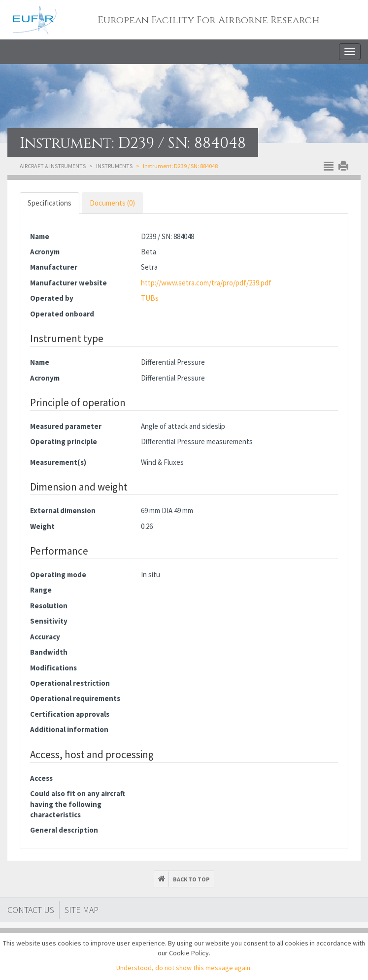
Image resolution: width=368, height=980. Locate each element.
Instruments (114, 166)
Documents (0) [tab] (112, 203)
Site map (82, 910)
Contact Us (31, 910)
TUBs (150, 298)
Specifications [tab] (50, 203)
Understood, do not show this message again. (184, 968)
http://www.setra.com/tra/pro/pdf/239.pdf (206, 283)
